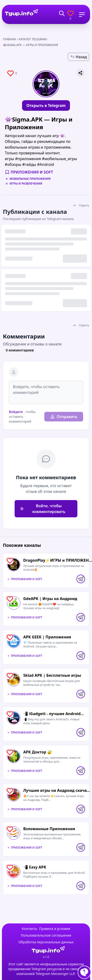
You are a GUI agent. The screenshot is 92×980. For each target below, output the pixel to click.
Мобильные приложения (30, 179)
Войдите (16, 412)
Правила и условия (55, 929)
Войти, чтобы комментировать (43, 509)
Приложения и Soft (32, 172)
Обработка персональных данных (46, 942)
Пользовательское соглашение (46, 935)
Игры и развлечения (26, 184)
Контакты (29, 929)
